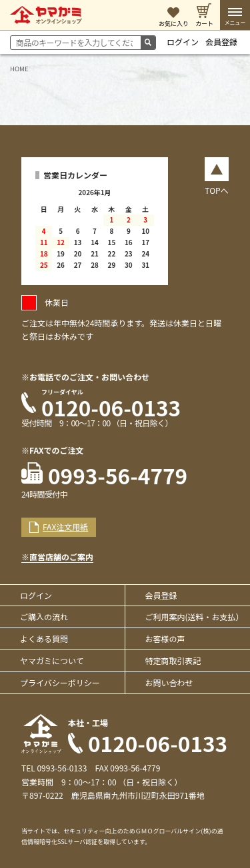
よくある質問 (44, 639)
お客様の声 (165, 639)
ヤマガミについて (52, 660)
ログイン (183, 42)
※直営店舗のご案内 (57, 557)
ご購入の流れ (44, 617)
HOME (19, 69)
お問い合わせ (169, 682)
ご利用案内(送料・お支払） (195, 617)
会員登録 (221, 42)
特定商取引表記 (173, 660)
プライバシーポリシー (60, 682)
